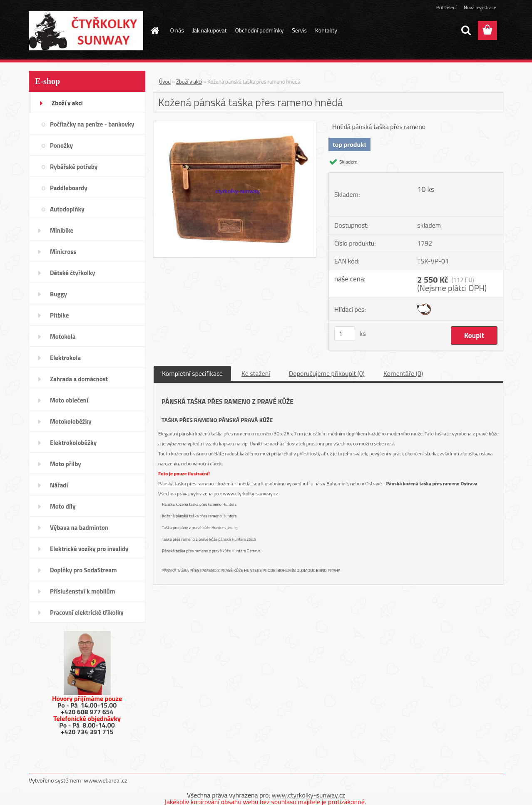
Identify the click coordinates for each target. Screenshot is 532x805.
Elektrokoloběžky (73, 443)
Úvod (165, 82)
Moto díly (63, 506)
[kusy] (345, 334)
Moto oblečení (69, 400)
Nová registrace (480, 7)
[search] (466, 30)
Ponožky (61, 145)
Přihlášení (446, 7)
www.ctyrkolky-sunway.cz (250, 493)
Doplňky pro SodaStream (83, 570)
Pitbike (59, 315)
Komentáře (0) (403, 373)
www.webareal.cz (106, 780)
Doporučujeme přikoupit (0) (327, 373)
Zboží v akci (67, 103)
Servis (299, 30)
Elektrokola (65, 358)
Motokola (63, 337)
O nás (177, 30)
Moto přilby (66, 464)
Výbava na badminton (79, 528)
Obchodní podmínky (260, 30)
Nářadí (59, 485)
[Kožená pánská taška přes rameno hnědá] (235, 124)
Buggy (58, 294)
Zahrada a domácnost (79, 379)
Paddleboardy (69, 188)
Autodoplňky (67, 209)
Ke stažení (256, 373)
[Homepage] (154, 30)
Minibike (62, 230)
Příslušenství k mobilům (82, 591)
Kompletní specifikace (192, 373)
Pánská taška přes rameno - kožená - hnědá (204, 483)
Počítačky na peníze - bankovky (92, 124)
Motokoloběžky (71, 421)
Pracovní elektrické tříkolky (87, 612)
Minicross (63, 252)
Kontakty (326, 30)
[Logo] (86, 31)
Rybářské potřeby (74, 167)
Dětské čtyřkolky (72, 273)
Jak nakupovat (210, 30)
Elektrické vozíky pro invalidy (89, 549)
